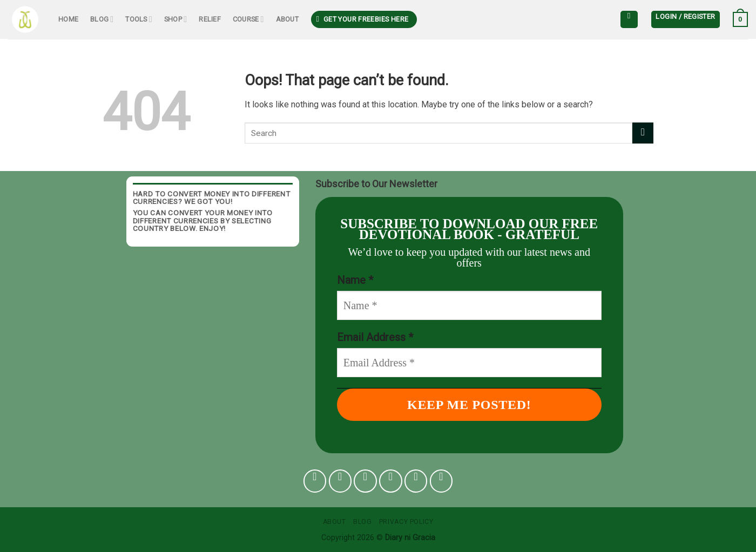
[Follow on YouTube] (441, 481)
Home (68, 19)
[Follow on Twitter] (391, 481)
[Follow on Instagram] (340, 481)
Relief (210, 19)
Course (248, 19)
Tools (139, 19)
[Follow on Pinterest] (416, 481)
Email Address (375, 337)
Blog (102, 19)
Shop (175, 19)
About (287, 19)
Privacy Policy (406, 522)
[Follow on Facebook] (315, 481)
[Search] (629, 19)
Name (355, 280)
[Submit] (643, 133)
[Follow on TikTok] (365, 481)
